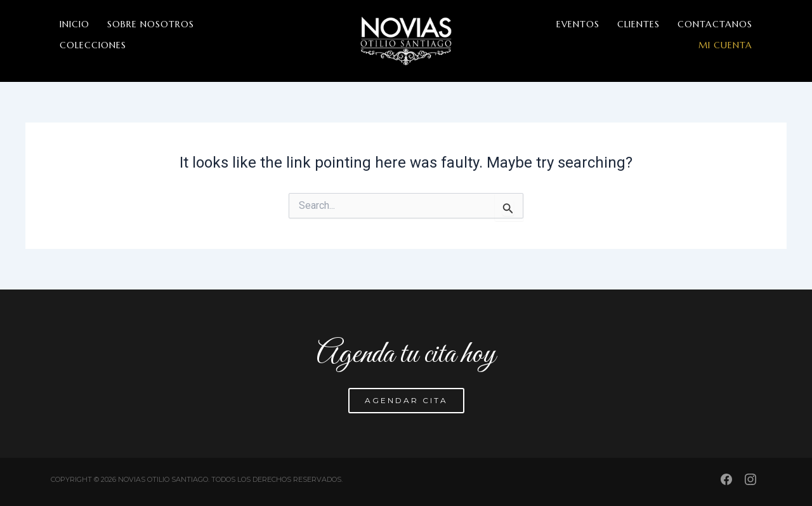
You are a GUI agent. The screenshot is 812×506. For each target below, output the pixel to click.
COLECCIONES (93, 45)
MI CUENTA (725, 45)
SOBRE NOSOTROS (151, 24)
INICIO (75, 24)
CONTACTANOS (715, 24)
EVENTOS (578, 24)
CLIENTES (638, 24)
